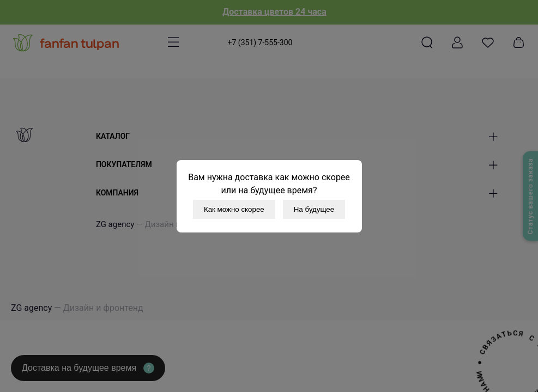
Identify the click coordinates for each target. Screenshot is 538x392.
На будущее (314, 209)
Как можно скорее (234, 209)
